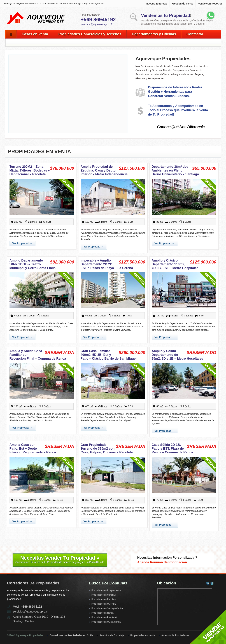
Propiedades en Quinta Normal (106, 622)
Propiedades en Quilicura (104, 604)
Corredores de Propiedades (33, 583)
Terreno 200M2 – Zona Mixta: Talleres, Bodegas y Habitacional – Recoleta (30, 170)
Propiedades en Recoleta (104, 599)
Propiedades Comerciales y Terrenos (90, 34)
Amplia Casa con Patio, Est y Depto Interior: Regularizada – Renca (33, 449)
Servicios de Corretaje (112, 635)
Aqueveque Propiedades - (36, 13)
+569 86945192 (98, 20)
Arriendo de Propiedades (175, 635)
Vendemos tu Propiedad (166, 15)
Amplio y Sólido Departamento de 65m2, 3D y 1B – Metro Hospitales (177, 355)
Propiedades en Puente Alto (105, 617)
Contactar (195, 34)
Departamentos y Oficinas (154, 34)
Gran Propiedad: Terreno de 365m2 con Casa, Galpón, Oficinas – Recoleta (107, 449)
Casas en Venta (35, 34)
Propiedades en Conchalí (104, 595)
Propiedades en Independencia (106, 590)
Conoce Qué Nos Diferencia (181, 127)
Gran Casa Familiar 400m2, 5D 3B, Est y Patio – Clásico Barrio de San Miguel (109, 355)
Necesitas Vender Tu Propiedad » (60, 559)
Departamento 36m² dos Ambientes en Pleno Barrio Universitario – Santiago (175, 170)
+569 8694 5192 (32, 607)
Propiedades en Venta (40, 151)
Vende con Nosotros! (211, 4)
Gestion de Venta (182, 4)
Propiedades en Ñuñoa (103, 613)
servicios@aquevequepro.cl (96, 24)
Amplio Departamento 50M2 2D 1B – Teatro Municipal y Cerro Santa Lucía (33, 264)
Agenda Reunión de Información (162, 562)
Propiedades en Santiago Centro (107, 608)
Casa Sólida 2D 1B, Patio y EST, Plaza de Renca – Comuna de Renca (172, 449)
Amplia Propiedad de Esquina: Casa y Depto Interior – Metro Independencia (104, 170)
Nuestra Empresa (156, 4)
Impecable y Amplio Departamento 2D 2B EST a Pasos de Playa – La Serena (107, 264)
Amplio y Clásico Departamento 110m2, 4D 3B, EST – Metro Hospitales (175, 264)
